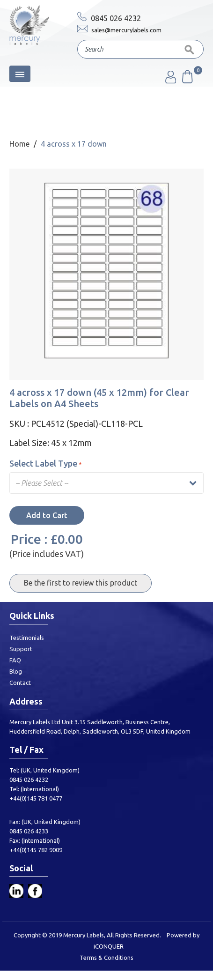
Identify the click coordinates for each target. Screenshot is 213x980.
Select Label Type (45, 463)
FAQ (15, 660)
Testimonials (27, 638)
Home (19, 144)
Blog (16, 671)
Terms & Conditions (106, 958)
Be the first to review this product (81, 583)
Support (21, 649)
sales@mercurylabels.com (119, 30)
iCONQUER (109, 946)
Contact (20, 683)
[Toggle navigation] (20, 74)
